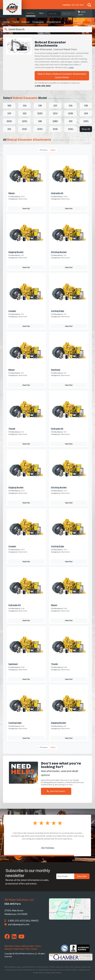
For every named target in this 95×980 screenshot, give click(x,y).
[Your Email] (65, 876)
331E (55, 129)
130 (40, 106)
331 (9, 129)
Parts (16, 22)
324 (86, 113)
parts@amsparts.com (19, 924)
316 (71, 106)
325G (25, 121)
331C (24, 129)
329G (86, 121)
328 (40, 121)
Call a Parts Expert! (56, 791)
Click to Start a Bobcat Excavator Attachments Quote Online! (62, 76)
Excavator (38, 22)
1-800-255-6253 (77, 5)
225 (55, 106)
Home (6, 22)
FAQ (28, 949)
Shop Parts (9, 946)
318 (86, 106)
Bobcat (26, 22)
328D (55, 121)
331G (71, 129)
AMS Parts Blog (28, 946)
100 (9, 106)
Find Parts (31, 13)
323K (71, 113)
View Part (26, 209)
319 (9, 113)
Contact (34, 949)
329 (71, 121)
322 (24, 113)
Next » (53, 150)
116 (24, 106)
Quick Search (14, 29)
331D (40, 129)
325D (9, 121)
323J (55, 113)
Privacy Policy (19, 949)
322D (40, 113)
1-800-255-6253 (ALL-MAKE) (23, 921)
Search (17, 946)
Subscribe (82, 876)
